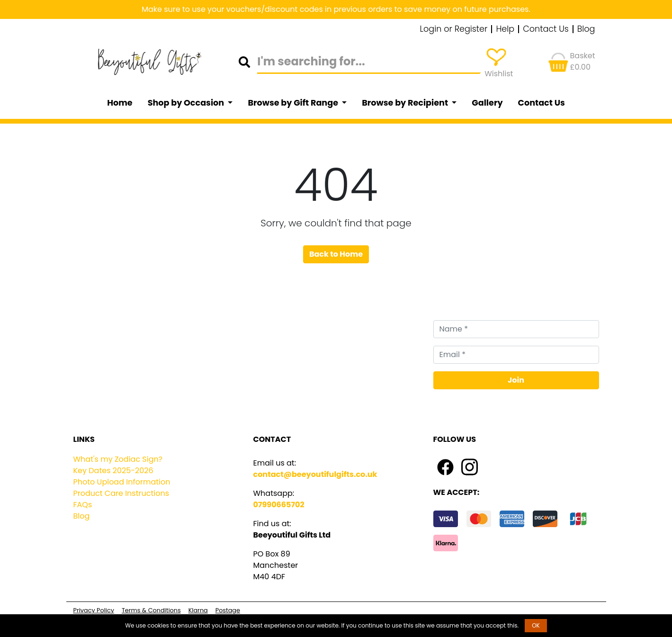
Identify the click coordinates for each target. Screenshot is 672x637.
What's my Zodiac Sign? (118, 459)
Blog (586, 29)
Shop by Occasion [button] (187, 103)
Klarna (198, 610)
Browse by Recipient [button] (406, 103)
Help (505, 29)
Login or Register (454, 29)
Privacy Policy (94, 610)
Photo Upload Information (122, 482)
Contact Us (546, 29)
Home (120, 103)
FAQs (83, 505)
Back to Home (336, 254)
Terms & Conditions (151, 610)
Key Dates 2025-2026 (113, 471)
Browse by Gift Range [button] (294, 103)
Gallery (487, 103)
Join (516, 380)
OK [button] (536, 625)
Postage (228, 610)
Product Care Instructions (121, 493)
